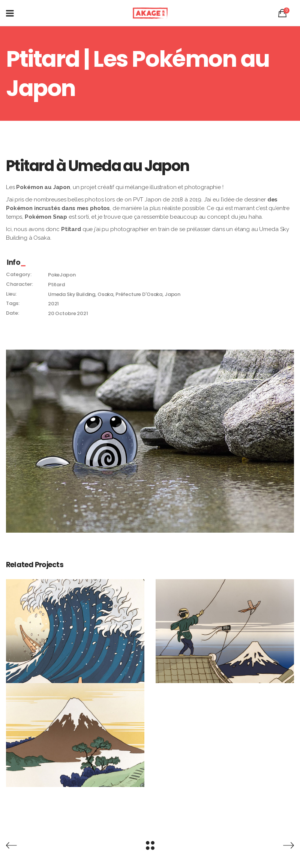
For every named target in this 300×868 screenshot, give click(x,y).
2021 (53, 304)
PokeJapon (62, 275)
